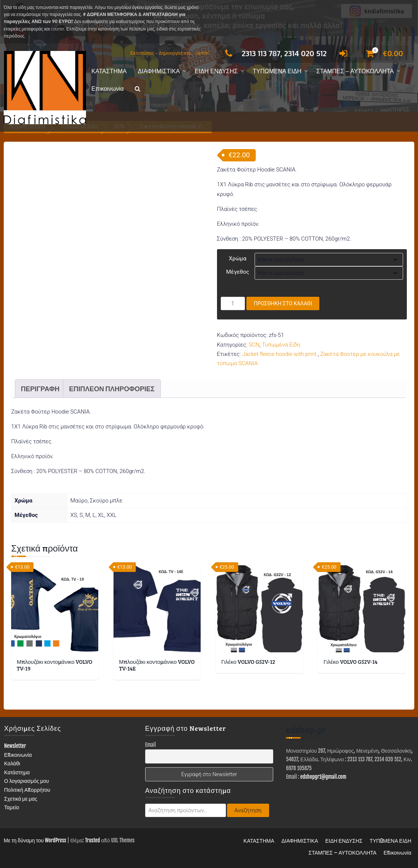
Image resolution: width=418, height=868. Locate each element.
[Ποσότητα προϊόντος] (233, 303)
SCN (254, 345)
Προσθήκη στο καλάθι (283, 303)
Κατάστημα (17, 772)
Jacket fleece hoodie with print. (280, 354)
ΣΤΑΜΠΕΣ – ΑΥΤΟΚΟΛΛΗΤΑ (355, 71)
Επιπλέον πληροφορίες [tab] (112, 389)
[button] (138, 89)
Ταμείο (12, 807)
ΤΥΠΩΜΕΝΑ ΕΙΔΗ (277, 71)
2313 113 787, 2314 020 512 (274, 53)
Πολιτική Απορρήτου (27, 790)
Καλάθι (12, 763)
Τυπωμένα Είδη (281, 345)
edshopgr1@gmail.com (323, 777)
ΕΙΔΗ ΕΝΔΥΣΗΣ (216, 71)
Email (151, 745)
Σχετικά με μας (21, 799)
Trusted (92, 840)
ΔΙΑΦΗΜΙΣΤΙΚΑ (159, 71)
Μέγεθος (237, 272)
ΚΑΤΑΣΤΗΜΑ (109, 71)
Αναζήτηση (248, 810)
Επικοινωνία (108, 89)
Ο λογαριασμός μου (27, 781)
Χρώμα (238, 258)
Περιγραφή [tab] (40, 389)
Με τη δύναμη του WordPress (35, 840)
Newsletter (15, 746)
